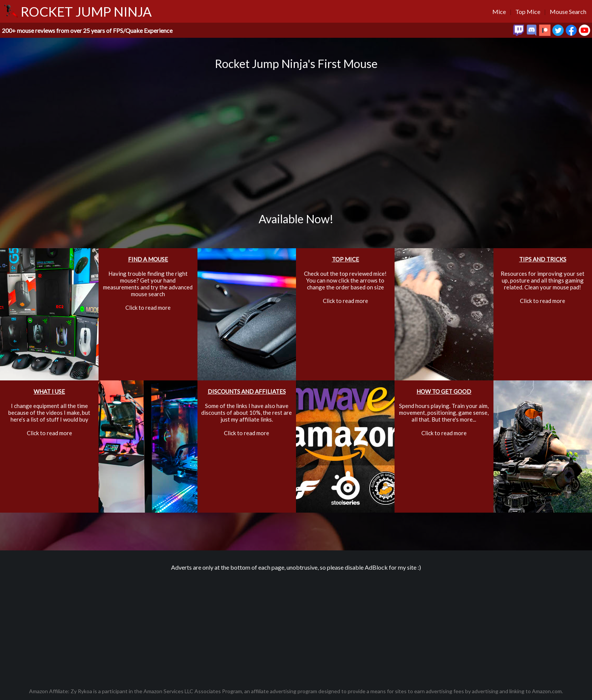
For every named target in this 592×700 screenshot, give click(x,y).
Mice (499, 12)
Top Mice (528, 12)
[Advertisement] (296, 626)
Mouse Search (568, 12)
